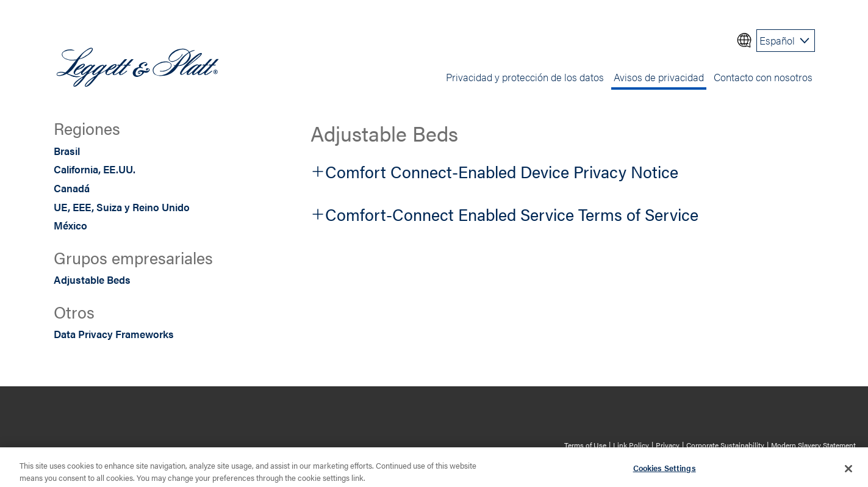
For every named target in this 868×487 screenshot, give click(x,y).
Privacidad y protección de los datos (525, 77)
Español (777, 40)
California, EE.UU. (95, 169)
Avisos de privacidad (659, 77)
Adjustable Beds (92, 280)
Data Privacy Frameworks (114, 334)
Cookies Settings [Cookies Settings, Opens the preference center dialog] (665, 472)
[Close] (848, 473)
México (70, 225)
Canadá (72, 188)
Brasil (67, 151)
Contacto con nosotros (763, 77)
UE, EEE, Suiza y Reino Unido (122, 207)
